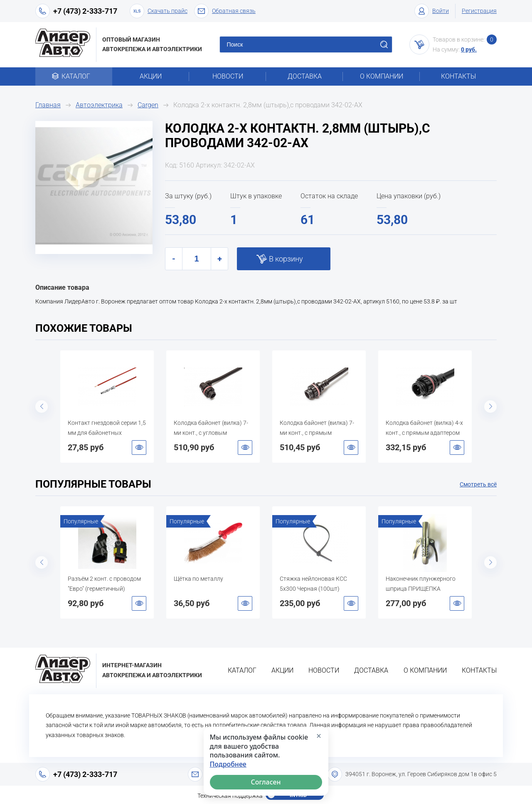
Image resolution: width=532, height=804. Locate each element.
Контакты (458, 76)
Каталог (74, 76)
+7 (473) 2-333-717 (85, 11)
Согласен (266, 782)
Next (490, 407)
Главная (48, 105)
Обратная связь (225, 11)
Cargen (148, 105)
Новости (228, 76)
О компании (382, 76)
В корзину (286, 259)
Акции (151, 76)
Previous (42, 407)
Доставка (305, 76)
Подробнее (228, 764)
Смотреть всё (478, 484)
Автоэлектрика (99, 105)
